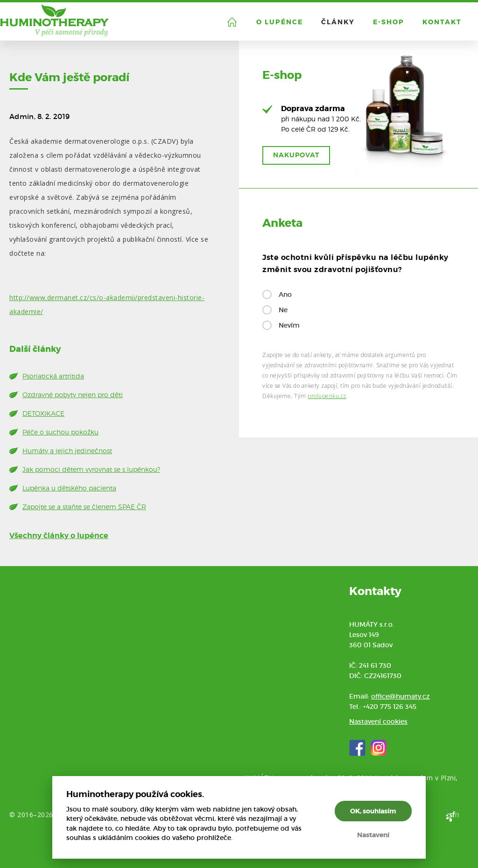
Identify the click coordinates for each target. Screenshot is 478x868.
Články (338, 22)
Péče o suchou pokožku (60, 432)
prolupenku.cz (327, 396)
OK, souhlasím (373, 811)
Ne (283, 310)
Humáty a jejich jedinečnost (67, 451)
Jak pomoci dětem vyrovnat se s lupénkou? (91, 469)
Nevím (289, 325)
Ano (285, 294)
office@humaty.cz (401, 696)
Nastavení (373, 835)
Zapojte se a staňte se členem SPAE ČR (84, 507)
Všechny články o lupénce (59, 535)
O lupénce (280, 22)
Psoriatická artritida (53, 376)
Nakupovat (296, 155)
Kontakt (442, 22)
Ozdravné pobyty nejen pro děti (73, 395)
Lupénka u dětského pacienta (69, 488)
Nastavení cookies (378, 721)
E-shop (389, 22)
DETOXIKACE (43, 413)
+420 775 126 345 (390, 707)
